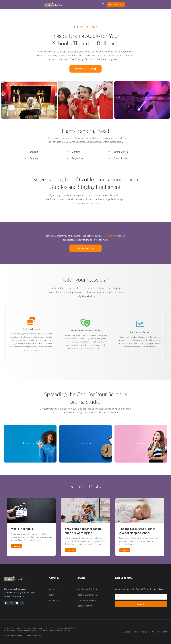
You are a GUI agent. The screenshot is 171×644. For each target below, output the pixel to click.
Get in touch (110, 236)
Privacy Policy (141, 632)
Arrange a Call (156, 7)
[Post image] (31, 510)
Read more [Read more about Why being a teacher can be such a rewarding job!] (70, 550)
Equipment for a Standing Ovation (85, 330)
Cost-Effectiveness (31, 329)
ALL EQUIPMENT (85, 27)
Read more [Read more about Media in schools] (16, 546)
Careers (126, 632)
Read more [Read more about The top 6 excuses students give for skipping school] (125, 550)
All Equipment (86, 255)
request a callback (85, 69)
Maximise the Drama (140, 332)
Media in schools (22, 529)
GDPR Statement (160, 632)
